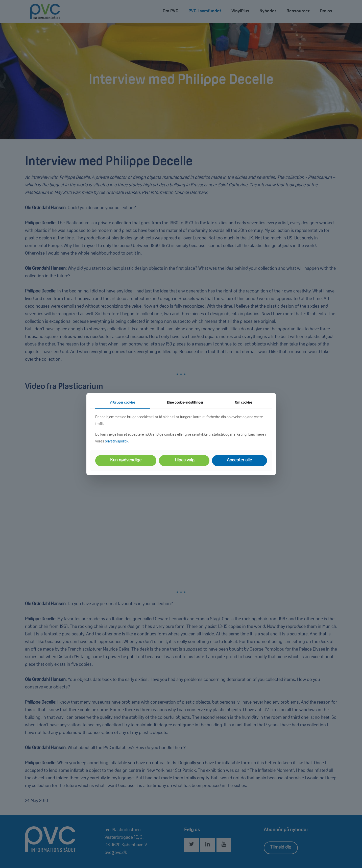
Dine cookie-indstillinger (185, 403)
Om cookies (244, 403)
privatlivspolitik (117, 442)
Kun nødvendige (126, 460)
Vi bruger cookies (123, 403)
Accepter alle (239, 460)
